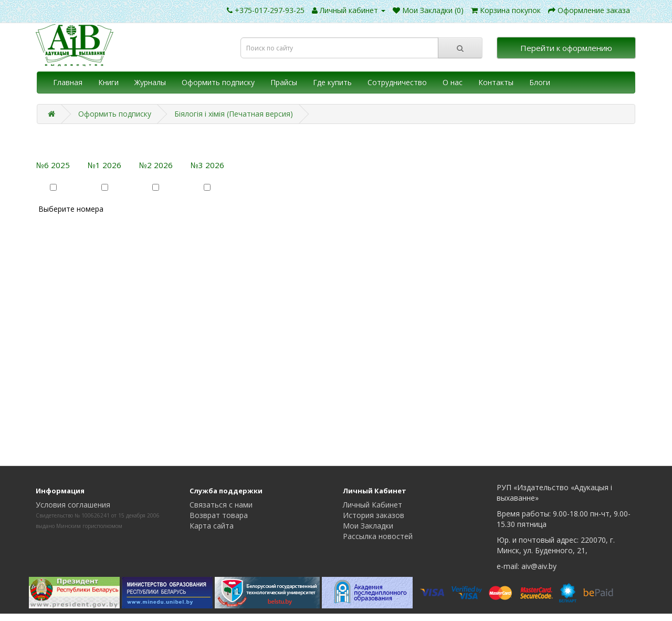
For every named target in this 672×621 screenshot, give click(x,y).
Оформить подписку (218, 82)
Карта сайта (212, 526)
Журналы (150, 82)
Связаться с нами (221, 505)
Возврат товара (219, 515)
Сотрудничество (397, 82)
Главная (68, 82)
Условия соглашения (73, 505)
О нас (453, 82)
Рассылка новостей (378, 536)
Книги (108, 82)
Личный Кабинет (372, 505)
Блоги (540, 82)
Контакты (496, 82)
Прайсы (284, 82)
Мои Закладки (368, 526)
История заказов (374, 515)
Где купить (332, 82)
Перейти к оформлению (566, 48)
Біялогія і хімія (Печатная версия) (234, 114)
